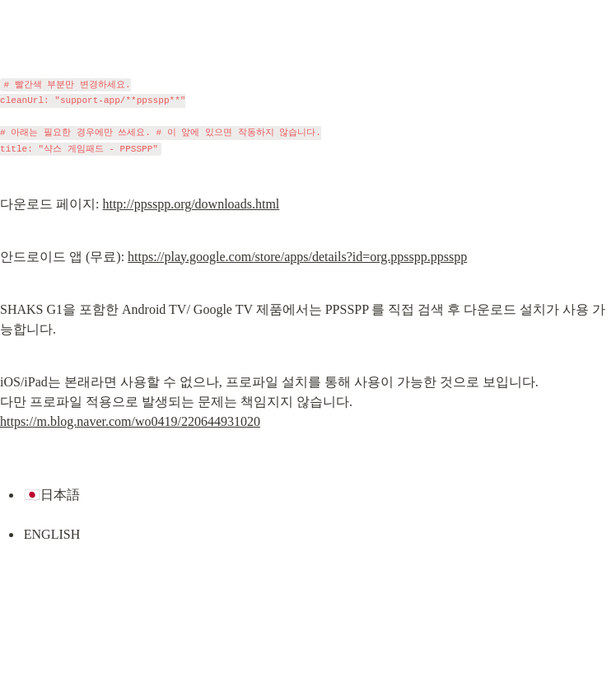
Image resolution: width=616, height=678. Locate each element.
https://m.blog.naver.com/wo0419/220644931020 (130, 421)
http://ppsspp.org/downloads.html (191, 204)
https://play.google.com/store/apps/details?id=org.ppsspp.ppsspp (297, 257)
